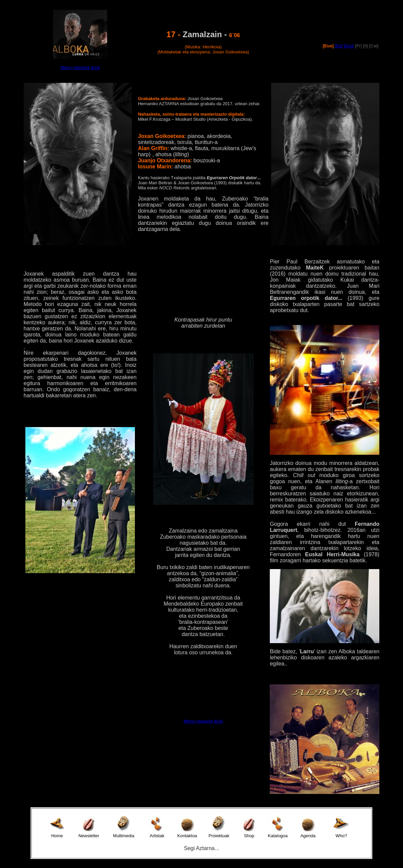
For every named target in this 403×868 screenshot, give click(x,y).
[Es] (339, 46)
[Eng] (349, 46)
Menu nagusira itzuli (80, 67)
